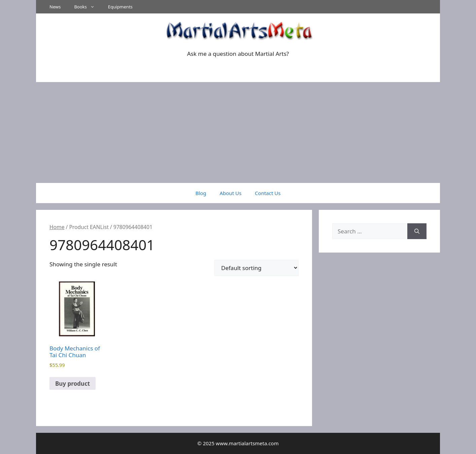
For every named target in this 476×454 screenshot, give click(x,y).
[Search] (417, 231)
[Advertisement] (238, 133)
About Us (230, 193)
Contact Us (268, 193)
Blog (201, 193)
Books (88, 7)
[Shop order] (257, 268)
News (55, 7)
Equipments (120, 7)
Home (57, 227)
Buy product (73, 384)
